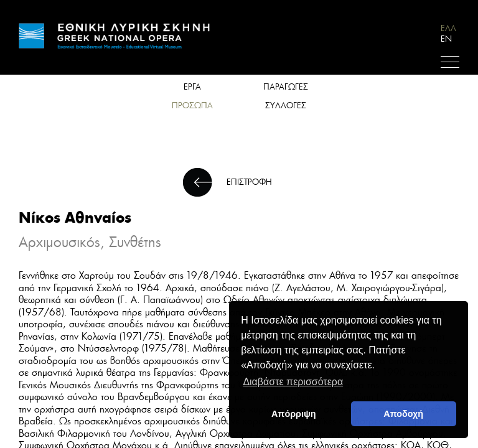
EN (446, 39)
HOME (115, 36)
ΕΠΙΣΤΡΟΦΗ (249, 182)
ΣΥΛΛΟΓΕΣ (286, 105)
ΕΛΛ (448, 28)
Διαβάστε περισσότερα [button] (293, 382)
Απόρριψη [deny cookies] (294, 414)
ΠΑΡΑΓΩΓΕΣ (286, 87)
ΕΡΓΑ (192, 87)
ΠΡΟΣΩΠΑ (192, 105)
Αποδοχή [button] (403, 414)
